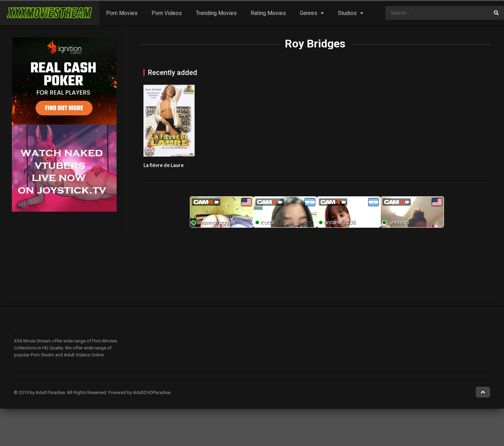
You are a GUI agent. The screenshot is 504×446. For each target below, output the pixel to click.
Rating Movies (268, 13)
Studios (347, 13)
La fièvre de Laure (164, 165)
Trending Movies (216, 13)
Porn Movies (122, 13)
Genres (309, 13)
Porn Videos (167, 13)
